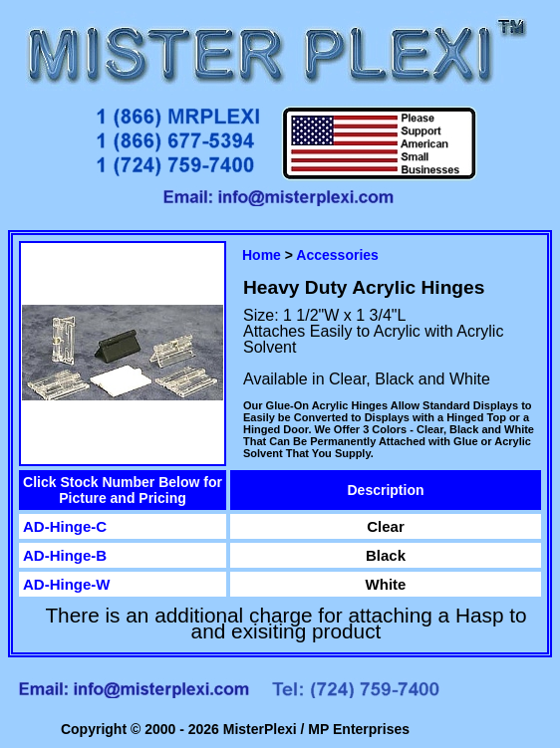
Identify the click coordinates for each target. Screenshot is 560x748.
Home (262, 255)
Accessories (337, 255)
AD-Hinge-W (66, 584)
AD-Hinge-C (65, 526)
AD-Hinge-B (65, 555)
